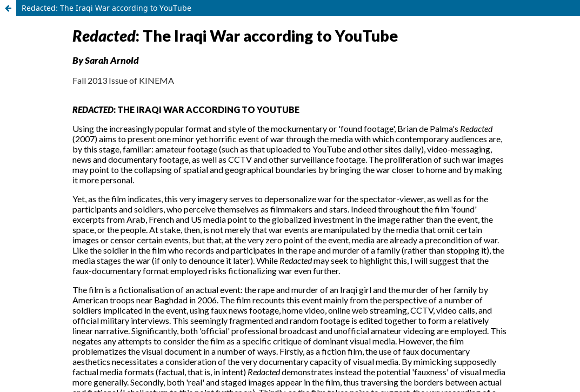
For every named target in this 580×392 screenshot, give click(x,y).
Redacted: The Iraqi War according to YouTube (106, 8)
